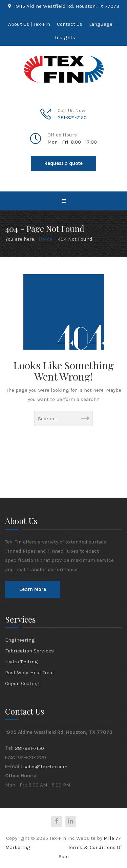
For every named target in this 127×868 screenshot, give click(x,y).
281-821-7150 (72, 117)
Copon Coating (22, 683)
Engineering (20, 640)
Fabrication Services (29, 651)
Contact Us (70, 24)
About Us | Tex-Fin (29, 24)
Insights (65, 37)
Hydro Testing (22, 662)
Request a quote (63, 163)
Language (101, 24)
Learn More (33, 589)
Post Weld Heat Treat (30, 672)
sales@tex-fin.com (45, 767)
